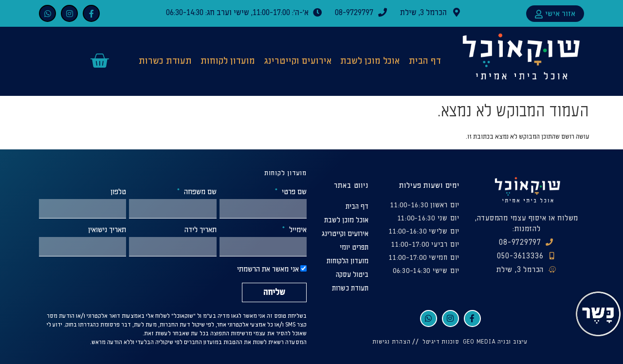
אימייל (297, 230)
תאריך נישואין (107, 230)
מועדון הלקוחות (348, 261)
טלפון (118, 192)
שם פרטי (293, 192)
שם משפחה (199, 192)
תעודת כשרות (165, 61)
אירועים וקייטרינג (298, 61)
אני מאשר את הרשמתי (268, 270)
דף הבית (425, 61)
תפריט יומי (354, 247)
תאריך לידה (201, 230)
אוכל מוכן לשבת (370, 61)
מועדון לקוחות (228, 61)
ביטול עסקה (352, 275)
